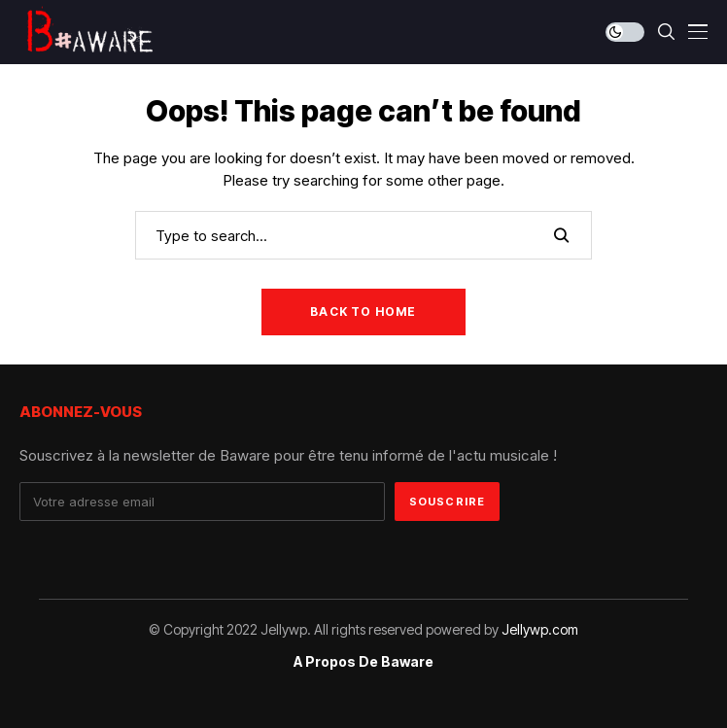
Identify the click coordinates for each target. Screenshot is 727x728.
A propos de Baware (363, 662)
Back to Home (363, 312)
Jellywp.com (540, 629)
